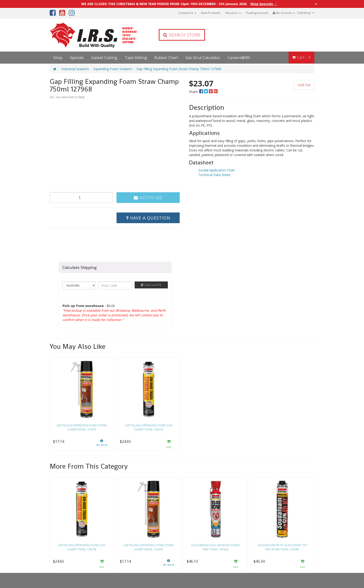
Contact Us (187, 13)
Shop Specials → (264, 4)
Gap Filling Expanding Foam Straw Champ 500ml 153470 (82, 427)
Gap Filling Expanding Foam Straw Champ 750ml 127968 (179, 69)
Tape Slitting (136, 58)
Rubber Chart (166, 58)
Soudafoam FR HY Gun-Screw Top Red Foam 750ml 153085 (282, 547)
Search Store (182, 35)
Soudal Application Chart (217, 170)
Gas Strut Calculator (203, 58)
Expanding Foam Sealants (113, 69)
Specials (77, 58)
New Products (211, 13)
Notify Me (148, 198)
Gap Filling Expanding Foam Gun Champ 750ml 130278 (149, 427)
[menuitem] (202, 92)
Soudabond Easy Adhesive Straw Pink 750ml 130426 (215, 547)
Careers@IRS (239, 58)
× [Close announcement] (316, 4)
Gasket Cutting (104, 58)
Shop (58, 58)
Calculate (151, 285)
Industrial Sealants (75, 69)
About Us (233, 13)
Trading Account (257, 13)
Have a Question (148, 218)
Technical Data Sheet (214, 175)
